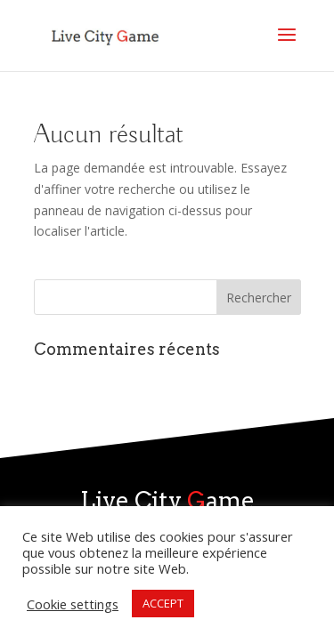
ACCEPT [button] (163, 603)
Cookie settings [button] (73, 604)
